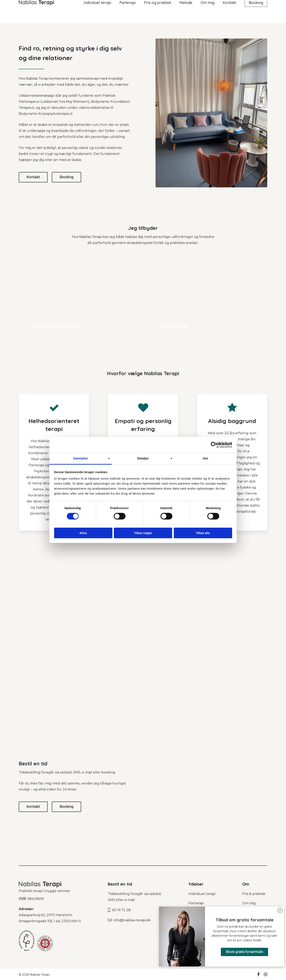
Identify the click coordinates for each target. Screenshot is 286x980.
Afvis (83, 533)
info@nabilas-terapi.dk (132, 920)
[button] (244, 952)
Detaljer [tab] (143, 458)
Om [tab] (205, 458)
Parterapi (196, 903)
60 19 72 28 (121, 910)
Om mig (249, 903)
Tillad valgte (143, 533)
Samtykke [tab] (81, 458)
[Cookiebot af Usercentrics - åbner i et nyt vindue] (214, 445)
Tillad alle (203, 533)
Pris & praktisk (254, 894)
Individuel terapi (202, 894)
